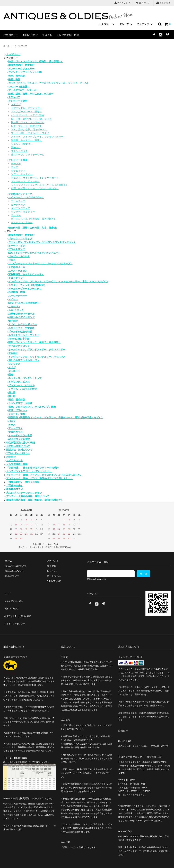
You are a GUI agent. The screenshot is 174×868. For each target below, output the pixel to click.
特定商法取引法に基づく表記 (19, 607)
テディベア (14, 97)
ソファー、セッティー (23, 212)
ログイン (143, 3)
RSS (6, 602)
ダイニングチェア (21, 208)
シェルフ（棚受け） (22, 144)
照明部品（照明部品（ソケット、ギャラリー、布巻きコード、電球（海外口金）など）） (56, 417)
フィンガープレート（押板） (27, 112)
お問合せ (11, 457)
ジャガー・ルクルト (19, 256)
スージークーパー (18, 296)
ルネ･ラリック (16, 310)
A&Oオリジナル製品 (19, 439)
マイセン (13, 299)
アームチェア (18, 201)
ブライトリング (17, 249)
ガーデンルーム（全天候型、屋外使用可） (34, 219)
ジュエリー (14, 371)
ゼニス (12, 260)
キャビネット (18, 171)
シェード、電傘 (17, 414)
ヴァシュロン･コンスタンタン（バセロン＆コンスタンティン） (42, 242)
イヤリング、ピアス (19, 382)
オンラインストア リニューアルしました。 (29, 471)
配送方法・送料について (19, 450)
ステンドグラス (19, 151)
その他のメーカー (18, 267)
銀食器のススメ (15, 489)
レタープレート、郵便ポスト (27, 126)
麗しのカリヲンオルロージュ (24, 360)
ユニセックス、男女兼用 (21, 328)
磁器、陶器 (14, 79)
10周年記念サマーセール (22, 314)
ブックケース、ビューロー (25, 181)
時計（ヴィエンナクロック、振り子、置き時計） (34, 342)
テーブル (16, 163)
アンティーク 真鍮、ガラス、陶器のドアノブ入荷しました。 (40, 478)
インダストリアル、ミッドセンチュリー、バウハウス (37, 357)
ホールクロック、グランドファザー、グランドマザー (37, 350)
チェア (15, 167)
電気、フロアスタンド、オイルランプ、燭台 (32, 407)
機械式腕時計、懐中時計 (21, 65)
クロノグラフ (15, 278)
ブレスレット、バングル (21, 385)
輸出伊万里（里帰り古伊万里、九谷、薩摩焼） (33, 228)
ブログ (7, 592)
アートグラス (15, 428)
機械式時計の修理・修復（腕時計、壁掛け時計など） (35, 500)
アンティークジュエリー (21, 69)
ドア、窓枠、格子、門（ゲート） (29, 130)
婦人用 (12, 392)
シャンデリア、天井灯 (20, 403)
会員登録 (164, 3)
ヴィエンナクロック (19, 346)
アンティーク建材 (18, 101)
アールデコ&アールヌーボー (23, 90)
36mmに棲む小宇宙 (19, 339)
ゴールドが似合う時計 (20, 332)
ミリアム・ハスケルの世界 (23, 389)
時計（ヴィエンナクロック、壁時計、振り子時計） (36, 61)
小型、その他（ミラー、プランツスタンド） (35, 188)
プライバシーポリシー (18, 453)
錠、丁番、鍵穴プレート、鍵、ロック (31, 119)
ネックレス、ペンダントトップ (25, 378)
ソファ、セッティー (22, 174)
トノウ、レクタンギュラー (23, 324)
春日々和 (47, 35)
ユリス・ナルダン (18, 271)
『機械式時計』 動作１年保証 (23, 482)
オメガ (12, 367)
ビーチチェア (18, 205)
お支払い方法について (18, 446)
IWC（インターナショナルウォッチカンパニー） (34, 253)
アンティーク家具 (18, 160)
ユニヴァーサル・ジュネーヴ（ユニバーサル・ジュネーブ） (40, 263)
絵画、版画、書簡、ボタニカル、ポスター (31, 94)
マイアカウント (15, 460)
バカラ (12, 421)
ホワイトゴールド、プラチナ (24, 335)
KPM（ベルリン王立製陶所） (24, 303)
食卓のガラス (15, 432)
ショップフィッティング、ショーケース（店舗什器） (40, 185)
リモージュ (14, 306)
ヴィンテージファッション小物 (25, 72)
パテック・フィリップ (20, 239)
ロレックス (14, 364)
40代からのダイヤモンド (22, 317)
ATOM (14, 602)
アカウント (123, 3)
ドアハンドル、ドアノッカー (27, 108)
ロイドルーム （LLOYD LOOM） (26, 197)
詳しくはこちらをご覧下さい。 (133, 783)
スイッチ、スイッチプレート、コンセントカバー (37, 137)
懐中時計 (13, 321)
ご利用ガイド (11, 35)
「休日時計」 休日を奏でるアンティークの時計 (32, 468)
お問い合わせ (30, 35)
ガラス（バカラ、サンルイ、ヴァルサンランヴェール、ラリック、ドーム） (49, 83)
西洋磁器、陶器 (17, 292)
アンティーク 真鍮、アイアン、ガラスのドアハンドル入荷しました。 (44, 475)
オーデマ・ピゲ (17, 246)
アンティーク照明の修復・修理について (28, 496)
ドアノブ (16, 104)
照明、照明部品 (17, 76)
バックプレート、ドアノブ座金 (28, 115)
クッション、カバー (22, 222)
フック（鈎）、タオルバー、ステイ (30, 133)
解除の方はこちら (97, 579)
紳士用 (12, 396)
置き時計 (13, 353)
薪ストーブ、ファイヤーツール (28, 155)
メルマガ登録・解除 (68, 35)
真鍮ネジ (16, 147)
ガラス (12, 425)
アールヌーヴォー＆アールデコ (25, 289)
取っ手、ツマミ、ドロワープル (28, 122)
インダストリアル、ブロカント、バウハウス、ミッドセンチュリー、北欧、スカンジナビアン (58, 281)
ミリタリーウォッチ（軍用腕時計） (27, 285)
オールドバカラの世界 (20, 435)
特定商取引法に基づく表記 (21, 443)
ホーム (6, 46)
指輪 (11, 374)
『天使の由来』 (15, 486)
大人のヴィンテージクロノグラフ (24, 493)
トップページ (13, 54)
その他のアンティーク (20, 194)
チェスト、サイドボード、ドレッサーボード (35, 178)
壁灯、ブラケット (18, 410)
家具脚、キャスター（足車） (27, 140)
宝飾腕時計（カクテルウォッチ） (26, 274)
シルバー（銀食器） (19, 87)
